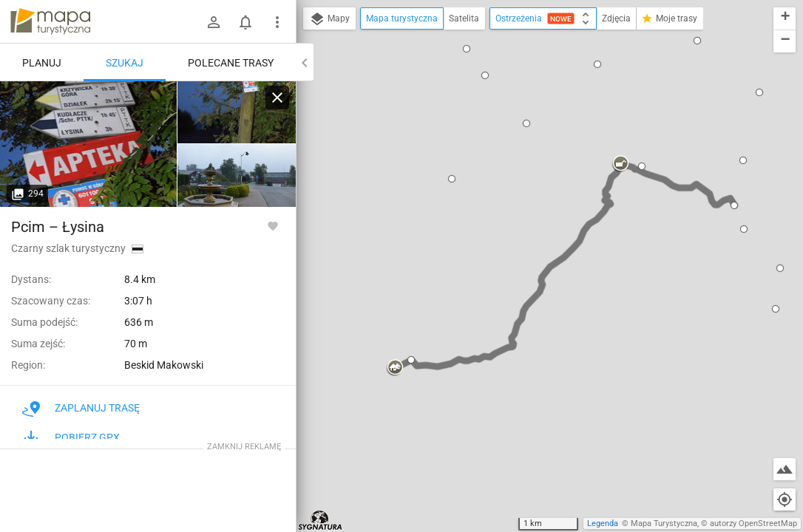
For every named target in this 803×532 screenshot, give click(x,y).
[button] (485, 75)
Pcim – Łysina (58, 227)
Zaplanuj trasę (81, 408)
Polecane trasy (231, 63)
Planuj (42, 63)
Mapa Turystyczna (664, 524)
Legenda (603, 524)
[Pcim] (89, 144)
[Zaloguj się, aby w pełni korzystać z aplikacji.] (273, 225)
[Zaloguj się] (214, 22)
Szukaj (125, 63)
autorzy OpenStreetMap (753, 524)
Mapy (329, 19)
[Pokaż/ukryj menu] (277, 22)
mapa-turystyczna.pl (50, 21)
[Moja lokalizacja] (785, 499)
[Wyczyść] (277, 98)
